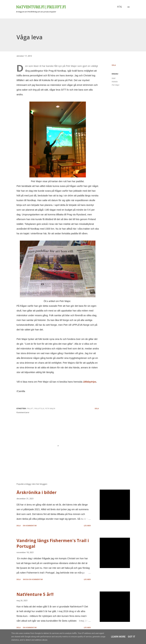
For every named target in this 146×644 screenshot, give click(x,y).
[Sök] (119, 7)
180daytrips (90, 382)
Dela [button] (114, 65)
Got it (132, 637)
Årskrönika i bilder (37, 492)
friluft (114, 78)
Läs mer (87, 526)
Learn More (118, 637)
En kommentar (30, 526)
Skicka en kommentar (33, 579)
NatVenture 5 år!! (35, 594)
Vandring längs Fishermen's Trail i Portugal (53, 543)
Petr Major (116, 85)
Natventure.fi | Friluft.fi (41, 7)
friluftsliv (115, 82)
